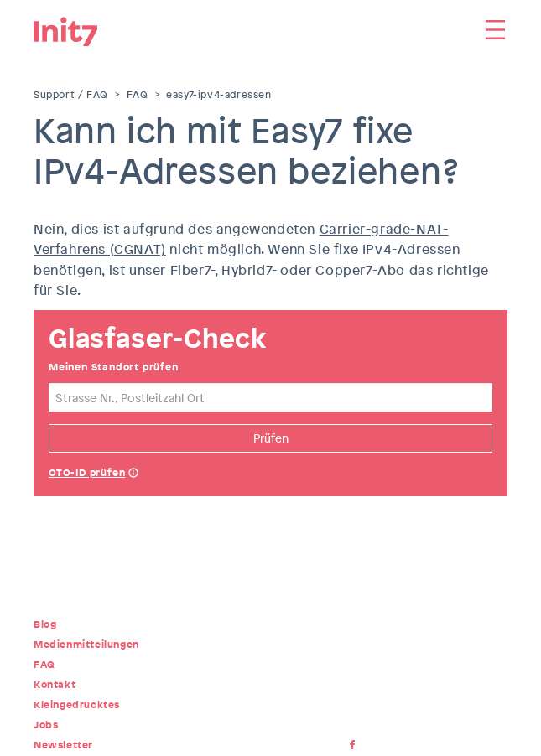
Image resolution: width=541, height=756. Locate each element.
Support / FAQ (71, 95)
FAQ (138, 95)
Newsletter (63, 745)
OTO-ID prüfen (87, 473)
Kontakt (55, 685)
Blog (45, 624)
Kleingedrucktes (77, 705)
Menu (495, 29)
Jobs (46, 725)
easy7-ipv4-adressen (218, 95)
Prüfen (271, 438)
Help (133, 474)
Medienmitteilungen (86, 645)
